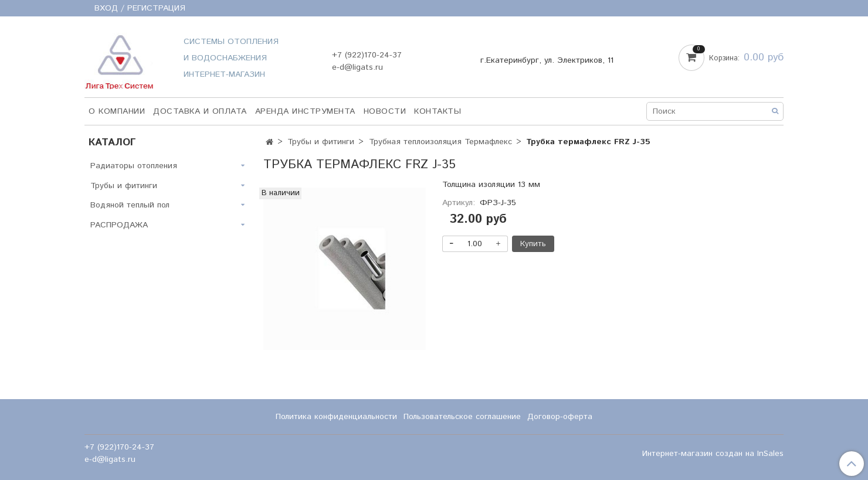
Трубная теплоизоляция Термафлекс (440, 142)
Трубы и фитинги (321, 142)
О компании (117, 111)
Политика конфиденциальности (336, 417)
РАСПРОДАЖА (119, 225)
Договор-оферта (560, 417)
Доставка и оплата (200, 111)
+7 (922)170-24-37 (367, 55)
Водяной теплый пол (130, 205)
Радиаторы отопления (134, 166)
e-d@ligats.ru (357, 67)
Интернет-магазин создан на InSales (713, 454)
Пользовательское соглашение (462, 417)
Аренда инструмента (305, 111)
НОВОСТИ (385, 111)
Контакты (438, 111)
